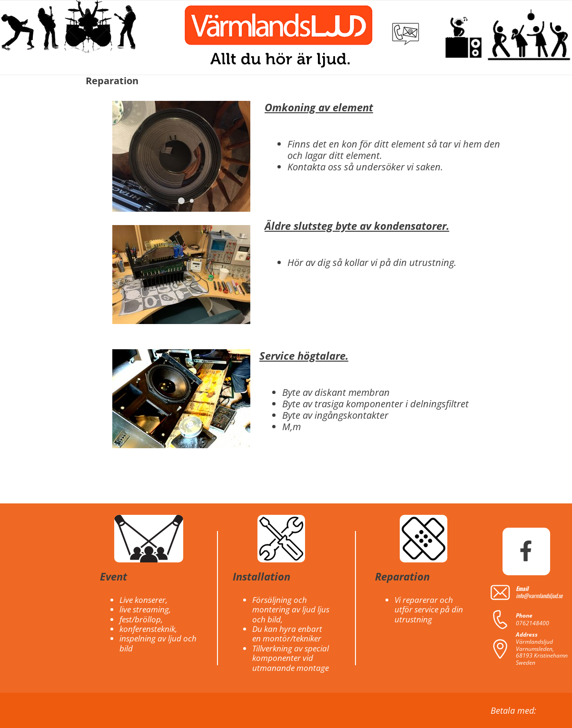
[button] (181, 201)
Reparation (402, 576)
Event (113, 576)
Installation (261, 576)
